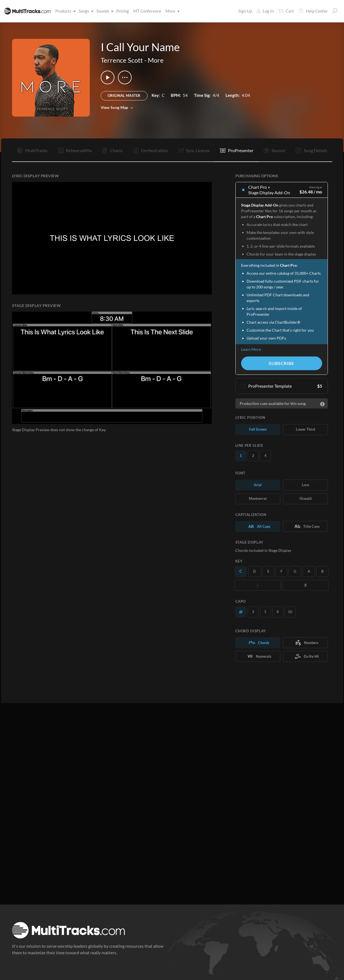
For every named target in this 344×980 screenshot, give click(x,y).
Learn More (251, 349)
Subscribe (281, 363)
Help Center (313, 11)
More (172, 11)
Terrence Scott (122, 60)
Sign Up (245, 11)
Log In (265, 11)
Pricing (123, 11)
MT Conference (147, 11)
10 (290, 612)
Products (64, 11)
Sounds (104, 11)
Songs (85, 11)
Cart (286, 11)
